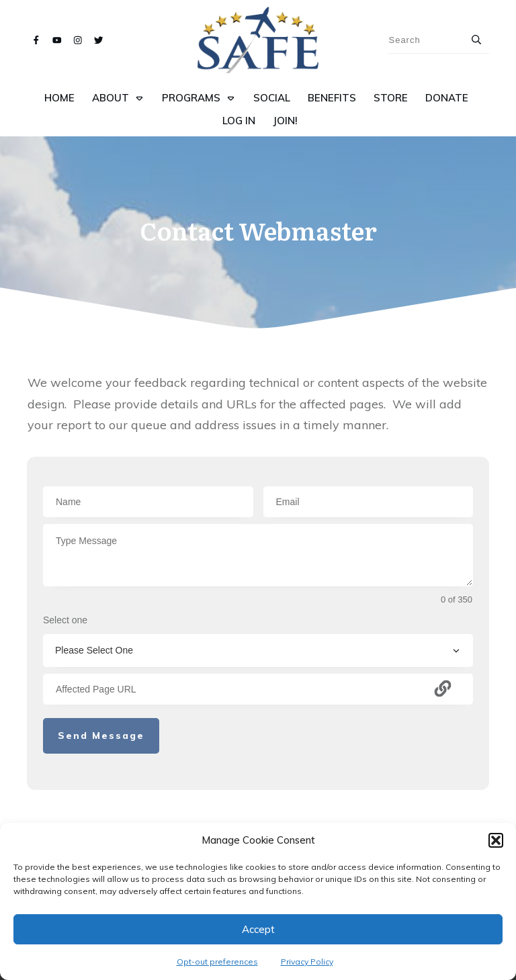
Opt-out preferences (217, 962)
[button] (496, 840)
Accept (258, 929)
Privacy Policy (307, 962)
